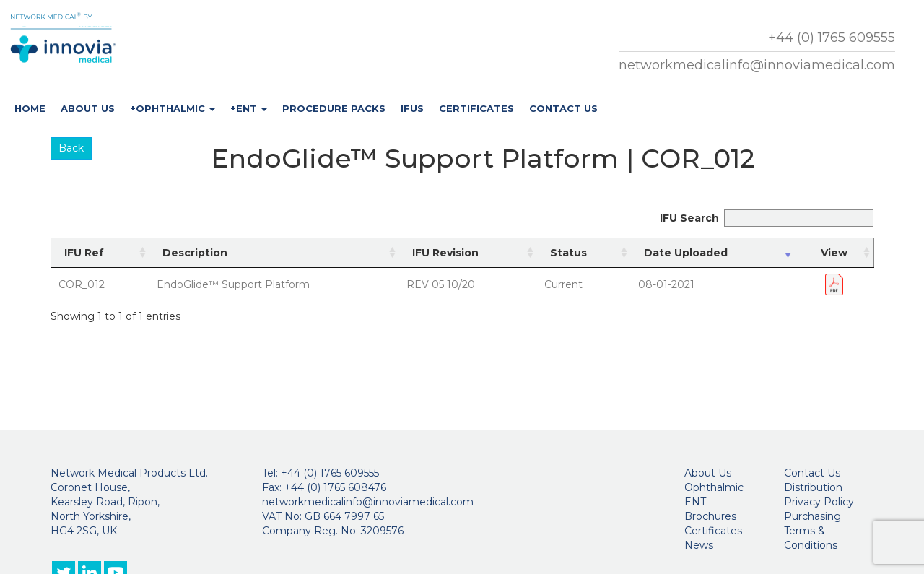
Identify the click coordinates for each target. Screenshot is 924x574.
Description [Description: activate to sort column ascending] (195, 253)
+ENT (249, 108)
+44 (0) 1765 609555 (832, 38)
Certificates (476, 108)
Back (71, 148)
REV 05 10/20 (441, 284)
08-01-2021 (666, 284)
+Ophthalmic (173, 108)
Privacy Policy (819, 502)
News (699, 545)
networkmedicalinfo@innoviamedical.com (757, 65)
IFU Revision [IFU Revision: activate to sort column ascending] (445, 253)
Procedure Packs (334, 108)
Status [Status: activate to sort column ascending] (568, 253)
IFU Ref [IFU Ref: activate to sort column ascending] (84, 253)
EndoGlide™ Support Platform (233, 284)
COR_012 (82, 284)
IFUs (412, 108)
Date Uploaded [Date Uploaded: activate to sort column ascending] (686, 253)
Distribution (813, 487)
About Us (88, 108)
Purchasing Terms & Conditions (812, 531)
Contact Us (563, 108)
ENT (695, 502)
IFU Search (767, 218)
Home (30, 108)
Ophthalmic (714, 487)
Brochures (710, 516)
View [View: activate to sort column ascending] (834, 253)
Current (563, 284)
